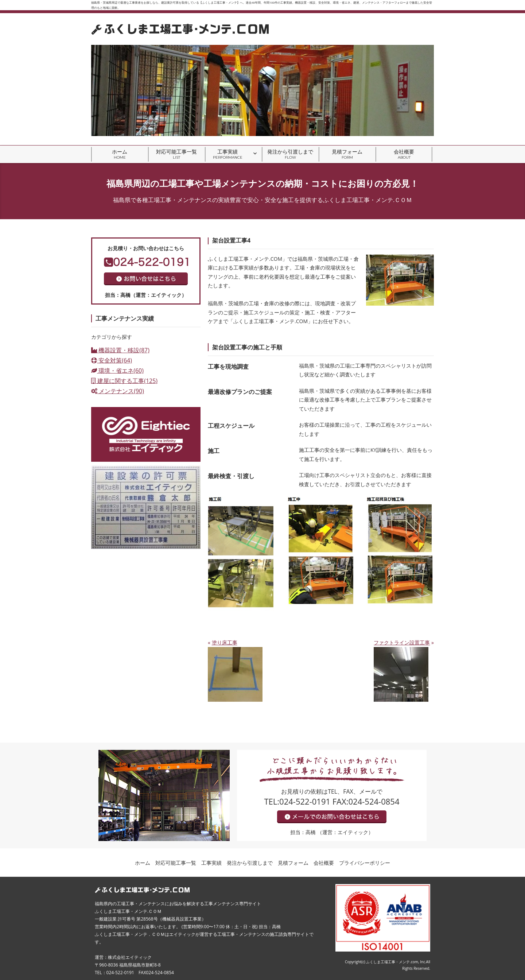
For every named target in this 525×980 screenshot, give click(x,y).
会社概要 (404, 154)
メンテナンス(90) (118, 391)
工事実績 (228, 154)
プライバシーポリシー (365, 863)
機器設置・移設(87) (120, 350)
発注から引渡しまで (290, 154)
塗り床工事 (225, 642)
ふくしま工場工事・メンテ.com (392, 962)
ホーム (120, 154)
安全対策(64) (112, 360)
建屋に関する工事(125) (124, 381)
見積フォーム (347, 154)
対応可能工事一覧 (176, 154)
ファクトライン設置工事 (402, 642)
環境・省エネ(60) (117, 371)
